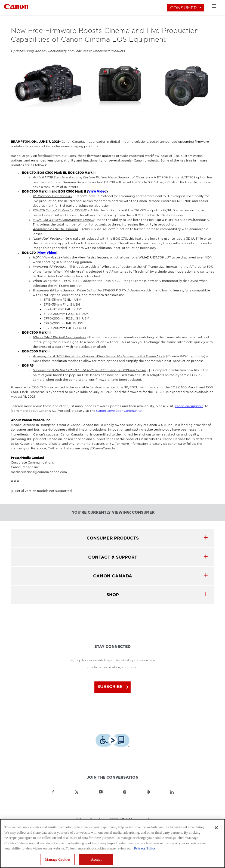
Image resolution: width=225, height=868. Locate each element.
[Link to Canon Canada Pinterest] (148, 790)
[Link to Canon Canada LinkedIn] (172, 790)
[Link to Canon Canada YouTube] (101, 790)
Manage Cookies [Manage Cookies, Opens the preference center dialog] (58, 859)
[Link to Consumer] (16, 6)
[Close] (216, 828)
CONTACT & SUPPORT (113, 557)
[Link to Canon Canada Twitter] (77, 790)
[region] (112, 843)
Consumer (184, 8)
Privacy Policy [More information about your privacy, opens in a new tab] (145, 848)
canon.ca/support (189, 406)
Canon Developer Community (119, 411)
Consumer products (113, 538)
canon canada (113, 576)
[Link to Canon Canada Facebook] (53, 790)
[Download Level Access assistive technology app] (112, 739)
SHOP (113, 595)
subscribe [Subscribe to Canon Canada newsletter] (113, 686)
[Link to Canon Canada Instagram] (125, 790)
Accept (96, 859)
